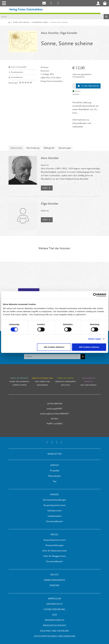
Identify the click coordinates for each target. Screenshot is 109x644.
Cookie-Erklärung (54, 610)
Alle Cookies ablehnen (54, 347)
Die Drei (54, 419)
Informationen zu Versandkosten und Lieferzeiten (82, 123)
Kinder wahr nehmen (21, 22)
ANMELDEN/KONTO (55, 580)
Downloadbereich (54, 522)
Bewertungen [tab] (65, 148)
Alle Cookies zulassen (89, 347)
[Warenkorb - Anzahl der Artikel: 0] (106, 3)
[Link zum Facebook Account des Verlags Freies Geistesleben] (57, 443)
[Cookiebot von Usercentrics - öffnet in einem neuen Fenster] (95, 295)
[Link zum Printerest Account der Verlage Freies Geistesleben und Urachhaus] (58, 3)
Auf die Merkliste (16, 77)
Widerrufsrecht (55, 620)
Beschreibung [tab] (33, 148)
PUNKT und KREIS (55, 424)
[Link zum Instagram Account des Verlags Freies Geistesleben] (51, 3)
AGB (54, 615)
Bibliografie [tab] (49, 148)
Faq (55, 482)
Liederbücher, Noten (40, 22)
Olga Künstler (69, 33)
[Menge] (74, 86)
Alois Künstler (50, 33)
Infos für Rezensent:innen (54, 551)
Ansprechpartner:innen (54, 505)
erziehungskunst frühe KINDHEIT (54, 414)
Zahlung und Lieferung (54, 631)
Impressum (54, 599)
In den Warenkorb (88, 86)
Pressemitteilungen (55, 546)
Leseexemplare (55, 516)
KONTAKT (55, 586)
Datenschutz (55, 604)
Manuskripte (54, 476)
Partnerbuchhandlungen (55, 500)
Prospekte (55, 471)
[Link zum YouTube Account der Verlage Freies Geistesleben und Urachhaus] (61, 443)
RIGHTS (54, 575)
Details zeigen (95, 339)
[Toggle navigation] (4, 3)
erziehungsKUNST (55, 409)
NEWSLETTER (55, 454)
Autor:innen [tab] (16, 148)
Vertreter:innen (54, 511)
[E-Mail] (52, 357)
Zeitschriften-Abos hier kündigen (54, 636)
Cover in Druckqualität (17, 67)
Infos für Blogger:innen (54, 556)
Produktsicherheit (16, 72)
